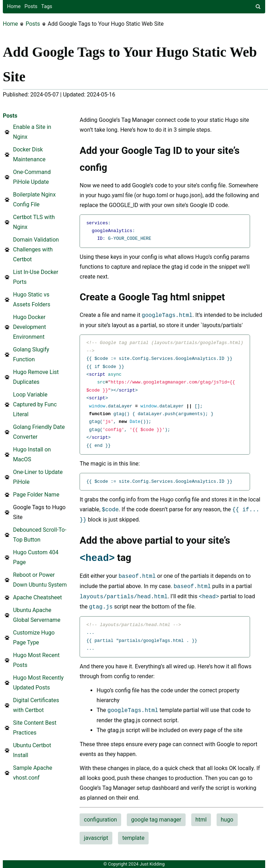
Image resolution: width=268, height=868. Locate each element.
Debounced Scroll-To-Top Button (40, 535)
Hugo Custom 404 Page (36, 557)
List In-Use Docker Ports (36, 277)
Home (14, 7)
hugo (227, 820)
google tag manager (156, 820)
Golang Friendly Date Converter (39, 432)
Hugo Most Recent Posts (36, 660)
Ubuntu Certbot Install (32, 750)
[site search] (258, 7)
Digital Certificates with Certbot (36, 705)
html (201, 820)
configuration (100, 820)
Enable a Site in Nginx (32, 132)
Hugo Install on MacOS (32, 454)
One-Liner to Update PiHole (38, 477)
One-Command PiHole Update (32, 177)
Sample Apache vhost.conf (33, 773)
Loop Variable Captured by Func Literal (35, 404)
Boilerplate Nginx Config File (34, 199)
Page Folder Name (36, 495)
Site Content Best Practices (35, 728)
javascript (96, 838)
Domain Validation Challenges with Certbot (36, 249)
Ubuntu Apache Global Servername (37, 615)
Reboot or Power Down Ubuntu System (40, 580)
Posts (31, 7)
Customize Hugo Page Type (34, 638)
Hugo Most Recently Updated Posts (38, 683)
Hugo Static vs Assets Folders (32, 299)
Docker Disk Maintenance (29, 154)
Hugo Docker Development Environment (30, 327)
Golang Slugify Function (31, 354)
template (133, 838)
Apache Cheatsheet (38, 597)
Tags (47, 7)
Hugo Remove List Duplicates (36, 377)
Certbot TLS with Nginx (34, 222)
